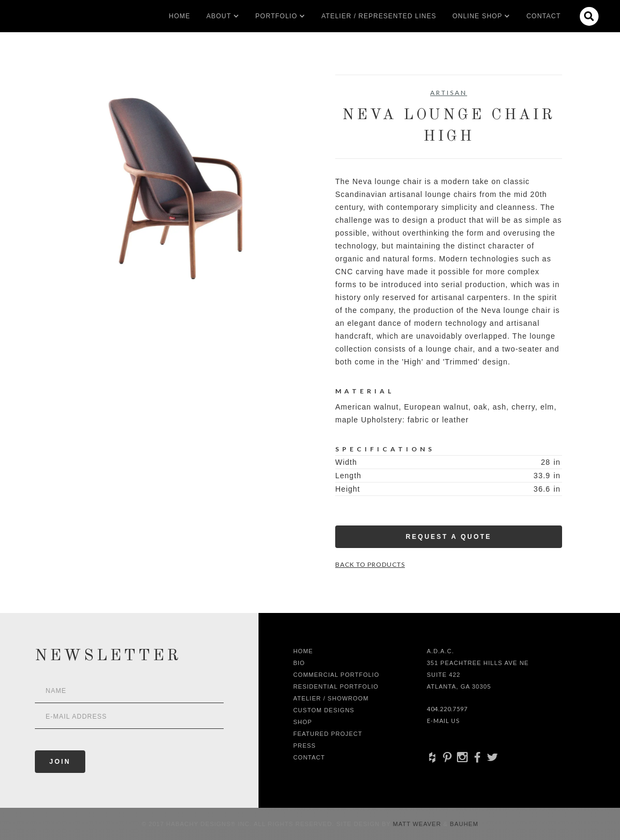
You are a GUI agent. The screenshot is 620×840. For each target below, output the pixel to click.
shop (303, 722)
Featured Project (328, 734)
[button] (219, 16)
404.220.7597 (447, 709)
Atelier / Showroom (331, 698)
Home (180, 16)
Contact (543, 16)
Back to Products (370, 564)
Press (305, 746)
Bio (299, 663)
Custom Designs (324, 710)
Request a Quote (448, 537)
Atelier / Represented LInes (379, 16)
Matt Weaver (418, 824)
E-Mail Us (443, 721)
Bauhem (463, 824)
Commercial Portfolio (337, 675)
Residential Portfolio (336, 686)
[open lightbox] (171, 188)
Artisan (449, 93)
